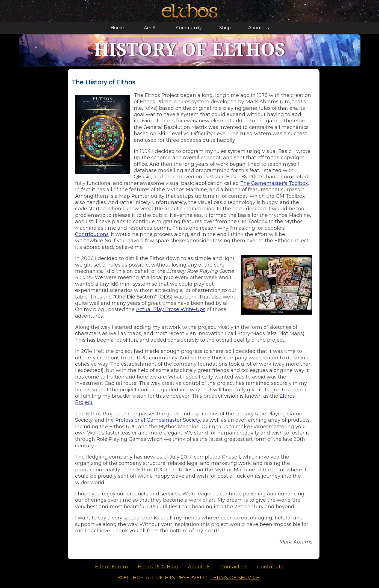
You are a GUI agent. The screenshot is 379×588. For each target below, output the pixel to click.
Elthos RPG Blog (158, 567)
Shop (225, 28)
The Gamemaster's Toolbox (274, 183)
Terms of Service (235, 578)
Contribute (270, 567)
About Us (258, 28)
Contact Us (234, 567)
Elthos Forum (112, 567)
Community (189, 28)
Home (117, 28)
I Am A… (150, 28)
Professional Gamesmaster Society (158, 420)
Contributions (92, 234)
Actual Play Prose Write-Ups (171, 309)
